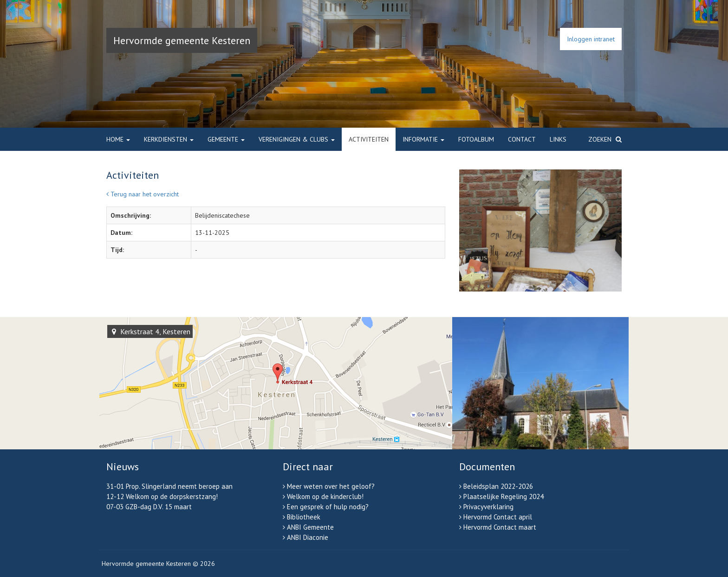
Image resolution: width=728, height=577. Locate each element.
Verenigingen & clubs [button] (297, 139)
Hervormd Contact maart (500, 527)
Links (558, 139)
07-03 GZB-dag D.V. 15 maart (149, 507)
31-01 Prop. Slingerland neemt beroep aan (169, 486)
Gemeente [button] (226, 139)
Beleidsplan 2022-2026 (498, 486)
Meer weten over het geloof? (331, 486)
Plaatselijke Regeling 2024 (504, 496)
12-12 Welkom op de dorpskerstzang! (162, 496)
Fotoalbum (476, 139)
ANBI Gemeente (310, 527)
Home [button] (118, 139)
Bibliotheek (304, 517)
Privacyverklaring (488, 507)
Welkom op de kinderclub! (325, 496)
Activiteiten (369, 139)
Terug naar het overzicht (143, 194)
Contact (522, 139)
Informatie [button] (423, 139)
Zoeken (605, 139)
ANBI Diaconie (308, 537)
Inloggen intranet (591, 39)
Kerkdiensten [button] (169, 139)
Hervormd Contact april (498, 517)
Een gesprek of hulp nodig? (328, 507)
